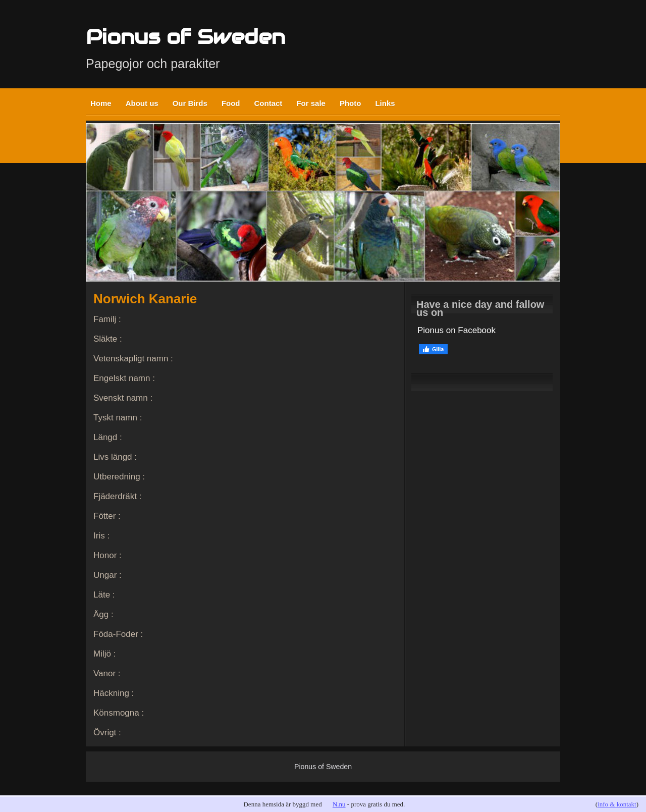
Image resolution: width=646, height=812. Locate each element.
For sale (311, 103)
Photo (351, 103)
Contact (268, 103)
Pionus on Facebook (456, 330)
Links (385, 103)
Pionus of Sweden (185, 37)
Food (231, 103)
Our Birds (190, 103)
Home (101, 103)
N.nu (339, 804)
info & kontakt (617, 804)
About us (142, 103)
